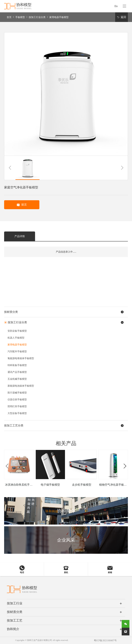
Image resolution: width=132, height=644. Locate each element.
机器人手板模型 (16, 338)
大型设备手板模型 (17, 413)
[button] (10, 168)
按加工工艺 (15, 620)
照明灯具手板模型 (17, 406)
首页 (9, 17)
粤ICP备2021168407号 (105, 640)
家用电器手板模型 (59, 17)
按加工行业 (15, 603)
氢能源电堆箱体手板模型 (21, 358)
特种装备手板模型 (17, 365)
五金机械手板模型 (17, 379)
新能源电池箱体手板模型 (21, 386)
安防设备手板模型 (17, 331)
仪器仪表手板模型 (17, 400)
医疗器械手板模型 (17, 393)
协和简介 (13, 629)
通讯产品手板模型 (17, 372)
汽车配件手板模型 (17, 352)
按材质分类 (15, 612)
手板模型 (20, 17)
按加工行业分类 (37, 17)
